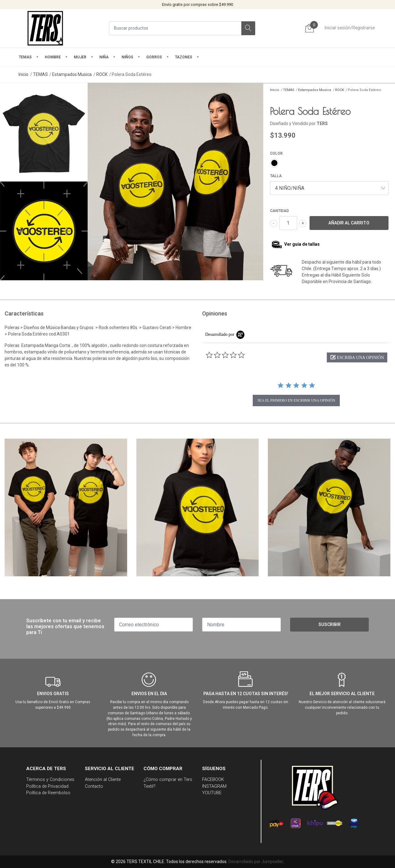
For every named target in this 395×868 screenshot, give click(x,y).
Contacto (94, 786)
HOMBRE (53, 57)
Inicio (23, 74)
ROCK (102, 74)
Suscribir (330, 624)
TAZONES (184, 57)
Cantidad (279, 211)
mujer (80, 57)
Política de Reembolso (48, 793)
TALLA (276, 176)
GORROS (154, 57)
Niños (127, 57)
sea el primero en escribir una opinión (296, 400)
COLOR (276, 153)
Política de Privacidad (47, 786)
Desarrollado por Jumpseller (256, 862)
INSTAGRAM (214, 786)
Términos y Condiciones (50, 780)
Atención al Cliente (103, 780)
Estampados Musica (72, 74)
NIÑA (104, 57)
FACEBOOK (213, 780)
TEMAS (25, 57)
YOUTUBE (212, 793)
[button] (357, 357)
